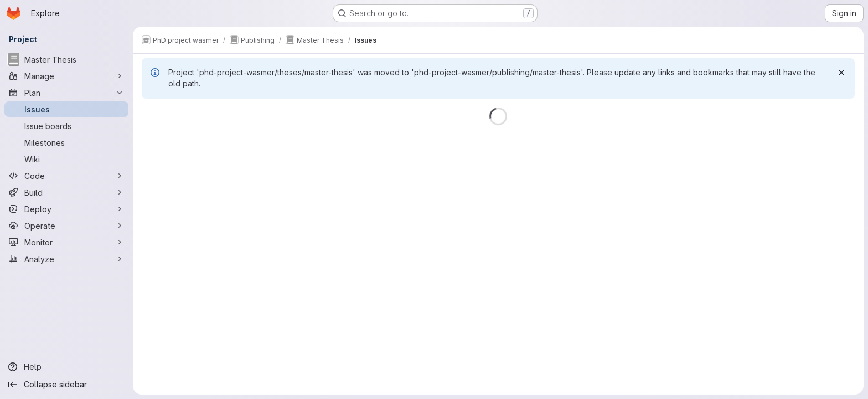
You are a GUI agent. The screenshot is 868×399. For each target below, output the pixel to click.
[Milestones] (66, 142)
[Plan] (66, 93)
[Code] (66, 176)
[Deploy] (66, 209)
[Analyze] (66, 259)
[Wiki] (66, 159)
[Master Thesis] (66, 59)
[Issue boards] (66, 126)
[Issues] (66, 109)
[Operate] (66, 226)
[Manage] (66, 76)
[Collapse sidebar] (66, 385)
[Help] (66, 367)
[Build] (66, 192)
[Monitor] (66, 242)
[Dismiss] (841, 73)
